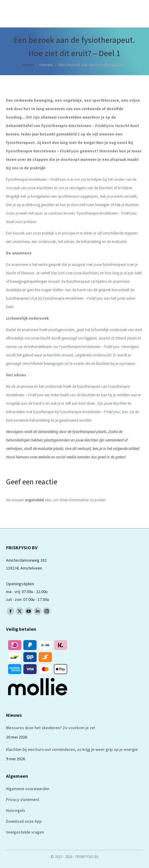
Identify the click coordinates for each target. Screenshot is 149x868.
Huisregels (16, 811)
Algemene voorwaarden (28, 789)
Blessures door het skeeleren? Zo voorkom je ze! (51, 728)
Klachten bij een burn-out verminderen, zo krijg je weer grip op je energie (72, 750)
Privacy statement (23, 800)
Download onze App (24, 822)
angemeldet (34, 500)
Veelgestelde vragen (25, 832)
